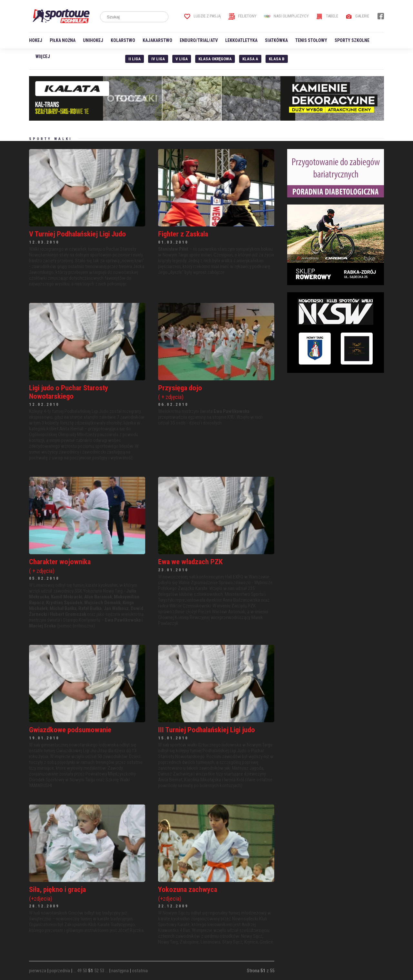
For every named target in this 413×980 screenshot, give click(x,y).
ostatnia (140, 971)
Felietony (242, 16)
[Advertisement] (336, 420)
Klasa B (277, 59)
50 (85, 971)
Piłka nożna (63, 40)
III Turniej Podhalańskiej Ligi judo (206, 730)
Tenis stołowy (311, 40)
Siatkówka (276, 40)
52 (96, 971)
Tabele (327, 16)
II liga (135, 59)
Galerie (357, 16)
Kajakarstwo (157, 40)
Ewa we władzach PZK (190, 562)
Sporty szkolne (352, 40)
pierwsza (38, 971)
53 (102, 971)
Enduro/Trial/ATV (199, 40)
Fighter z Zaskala (183, 234)
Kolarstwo (123, 40)
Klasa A (250, 59)
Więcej (43, 56)
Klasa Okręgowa (215, 59)
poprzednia (60, 971)
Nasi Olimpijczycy (286, 16)
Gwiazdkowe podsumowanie (70, 730)
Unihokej (93, 40)
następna (120, 971)
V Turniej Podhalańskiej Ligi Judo (77, 234)
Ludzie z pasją (202, 16)
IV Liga (158, 59)
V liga (182, 59)
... (75, 971)
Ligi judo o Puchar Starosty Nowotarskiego (69, 392)
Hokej (36, 40)
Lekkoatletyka (241, 40)
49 (79, 971)
